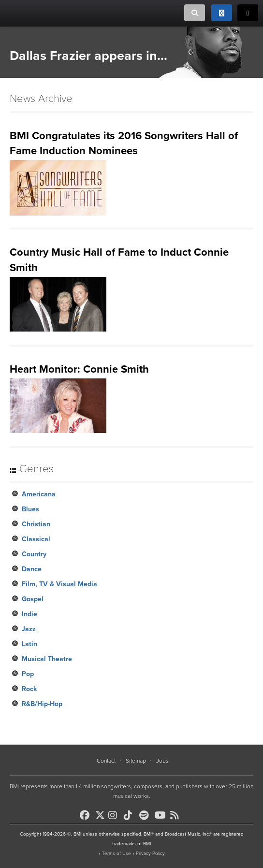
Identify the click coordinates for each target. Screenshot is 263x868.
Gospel (33, 599)
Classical (36, 539)
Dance (32, 569)
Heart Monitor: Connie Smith (79, 369)
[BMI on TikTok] (131, 815)
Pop (28, 674)
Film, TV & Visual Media (59, 584)
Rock (29, 689)
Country (34, 554)
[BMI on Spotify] (146, 815)
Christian (36, 524)
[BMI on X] (101, 813)
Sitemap (136, 761)
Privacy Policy (150, 854)
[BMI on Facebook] (87, 815)
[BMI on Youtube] (161, 815)
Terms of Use (117, 854)
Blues (30, 509)
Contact (106, 761)
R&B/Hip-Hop (42, 704)
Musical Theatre (47, 659)
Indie (29, 614)
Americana (39, 494)
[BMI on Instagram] (115, 815)
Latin (29, 644)
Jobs (162, 761)
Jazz (29, 629)
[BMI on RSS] (177, 815)
